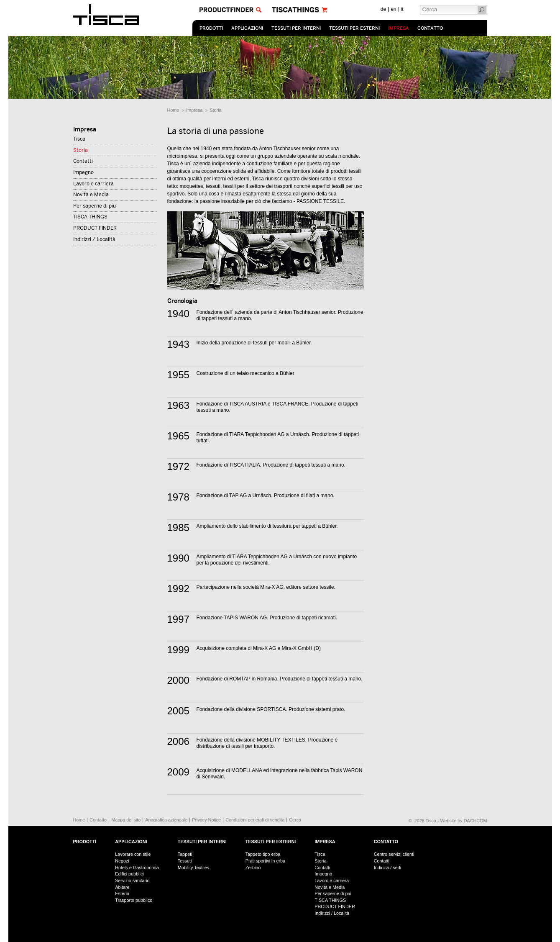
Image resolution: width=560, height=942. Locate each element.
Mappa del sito (126, 820)
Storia (215, 110)
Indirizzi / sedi (387, 868)
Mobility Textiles (193, 868)
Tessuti (185, 861)
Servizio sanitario (132, 880)
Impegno (83, 172)
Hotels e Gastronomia (137, 868)
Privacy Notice (206, 820)
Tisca (79, 139)
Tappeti (185, 854)
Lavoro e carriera (93, 184)
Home (173, 110)
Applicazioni (247, 28)
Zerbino (253, 868)
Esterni (122, 893)
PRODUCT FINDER (95, 228)
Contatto (430, 28)
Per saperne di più (95, 206)
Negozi (122, 861)
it (402, 9)
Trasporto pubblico (134, 900)
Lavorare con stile (133, 854)
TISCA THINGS (90, 217)
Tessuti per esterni (354, 28)
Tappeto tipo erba (263, 854)
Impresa (399, 28)
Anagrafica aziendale (166, 820)
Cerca (295, 820)
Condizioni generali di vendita (255, 820)
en (393, 9)
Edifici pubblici (129, 874)
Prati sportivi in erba (265, 861)
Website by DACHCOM (464, 821)
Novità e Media (91, 195)
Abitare (122, 887)
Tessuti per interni (296, 28)
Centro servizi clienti (394, 854)
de (383, 9)
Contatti (83, 161)
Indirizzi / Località (94, 239)
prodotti (211, 28)
